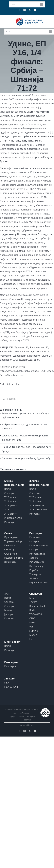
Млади (8, 610)
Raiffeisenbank (37, 606)
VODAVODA (36, 614)
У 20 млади (10, 497)
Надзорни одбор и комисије (14, 560)
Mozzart (34, 623)
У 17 (7, 510)
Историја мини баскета (38, 556)
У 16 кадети (11, 514)
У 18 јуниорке (37, 506)
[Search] (4, 399)
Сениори (9, 493)
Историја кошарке (34, 539)
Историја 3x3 (37, 562)
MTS (32, 598)
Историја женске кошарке (39, 547)
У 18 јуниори (11, 506)
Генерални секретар (10, 547)
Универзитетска (13, 518)
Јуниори (9, 614)
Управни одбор (13, 541)
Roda (32, 610)
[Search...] (27, 399)
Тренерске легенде (35, 576)
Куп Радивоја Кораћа (37, 568)
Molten (33, 635)
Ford (32, 639)
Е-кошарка (10, 666)
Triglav (33, 602)
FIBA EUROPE (11, 687)
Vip (31, 627)
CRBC (32, 618)
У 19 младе (35, 501)
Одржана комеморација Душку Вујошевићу (26, 458)
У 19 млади (10, 501)
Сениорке (35, 493)
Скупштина (11, 554)
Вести (8, 489)
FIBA (7, 683)
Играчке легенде (39, 583)
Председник (11, 537)
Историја (9, 522)
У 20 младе (35, 497)
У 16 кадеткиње (38, 510)
